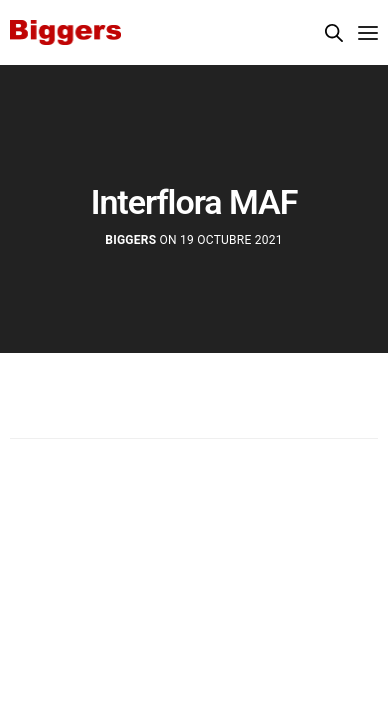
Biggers (130, 240)
